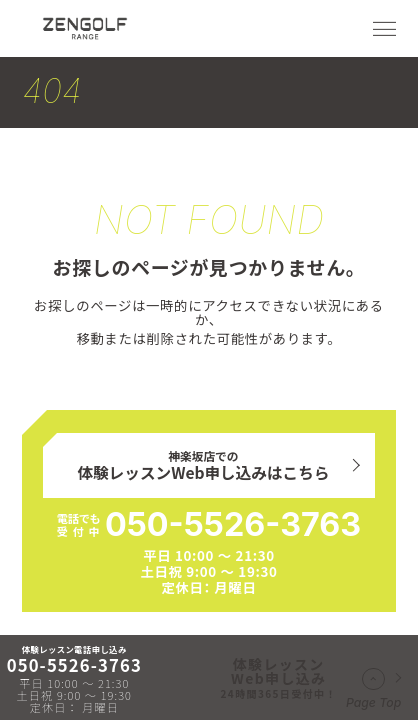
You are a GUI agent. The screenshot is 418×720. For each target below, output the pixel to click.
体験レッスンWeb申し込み (279, 677)
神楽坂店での (204, 465)
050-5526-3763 (233, 524)
